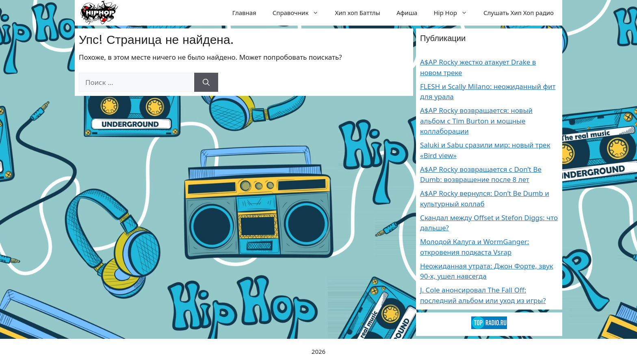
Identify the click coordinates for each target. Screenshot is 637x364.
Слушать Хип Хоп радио (519, 13)
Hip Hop (454, 13)
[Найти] (206, 82)
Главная (244, 13)
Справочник (300, 13)
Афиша (407, 13)
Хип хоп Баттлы (357, 13)
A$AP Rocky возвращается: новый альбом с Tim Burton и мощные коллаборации (476, 121)
